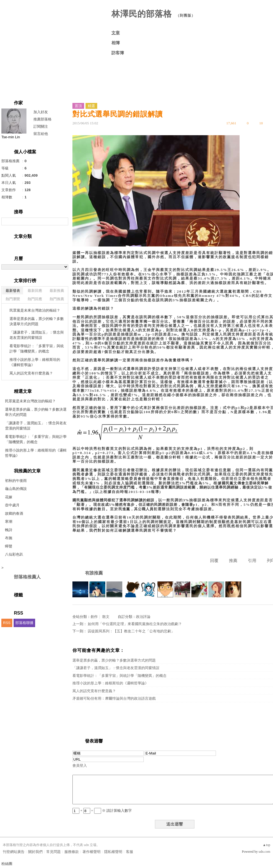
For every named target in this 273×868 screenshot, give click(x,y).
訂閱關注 (41, 126)
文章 (116, 33)
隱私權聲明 (113, 852)
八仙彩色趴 (14, 554)
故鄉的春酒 (14, 513)
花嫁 (9, 497)
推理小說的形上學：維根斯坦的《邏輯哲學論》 (35, 362)
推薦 (233, 561)
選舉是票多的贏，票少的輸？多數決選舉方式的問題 (37, 321)
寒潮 (9, 521)
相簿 (116, 43)
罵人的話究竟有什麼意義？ (31, 373)
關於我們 (35, 852)
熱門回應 (35, 299)
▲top (266, 845)
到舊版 (186, 15)
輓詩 (9, 530)
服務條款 (72, 852)
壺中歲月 (12, 505)
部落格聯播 (24, 623)
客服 (130, 852)
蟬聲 (9, 546)
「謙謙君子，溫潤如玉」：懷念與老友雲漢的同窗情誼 (37, 335)
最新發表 (13, 291)
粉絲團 (7, 864)
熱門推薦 (57, 299)
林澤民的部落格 (142, 14)
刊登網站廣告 (14, 852)
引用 (252, 561)
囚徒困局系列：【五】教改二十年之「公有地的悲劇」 (131, 631)
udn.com (264, 852)
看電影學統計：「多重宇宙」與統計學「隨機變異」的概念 (37, 349)
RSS (7, 623)
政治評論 (143, 617)
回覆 (214, 561)
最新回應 (35, 291)
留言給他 (41, 134)
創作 (94, 617)
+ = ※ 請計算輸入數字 (102, 811)
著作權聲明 (92, 852)
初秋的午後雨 (16, 481)
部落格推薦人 (27, 577)
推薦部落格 (42, 119)
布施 (9, 538)
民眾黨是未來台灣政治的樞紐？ (35, 310)
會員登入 (80, 765)
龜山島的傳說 (16, 489)
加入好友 (41, 112)
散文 (106, 617)
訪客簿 (118, 53)
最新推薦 (57, 291)
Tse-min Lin (11, 137)
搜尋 (63, 221)
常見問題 (53, 852)
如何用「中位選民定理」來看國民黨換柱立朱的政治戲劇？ (135, 624)
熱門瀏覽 (13, 299)
